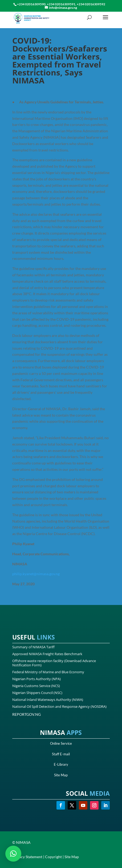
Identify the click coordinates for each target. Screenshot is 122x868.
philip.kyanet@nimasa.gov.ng (36, 574)
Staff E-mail (61, 754)
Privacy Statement (27, 857)
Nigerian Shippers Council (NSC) (37, 693)
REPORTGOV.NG (27, 714)
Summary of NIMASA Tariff (33, 647)
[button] (13, 854)
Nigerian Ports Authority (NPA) (36, 679)
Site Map (61, 775)
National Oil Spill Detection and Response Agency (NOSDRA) (59, 706)
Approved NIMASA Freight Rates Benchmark (47, 654)
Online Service (61, 743)
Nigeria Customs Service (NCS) (36, 686)
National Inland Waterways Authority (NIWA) (48, 700)
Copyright (53, 857)
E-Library (61, 764)
